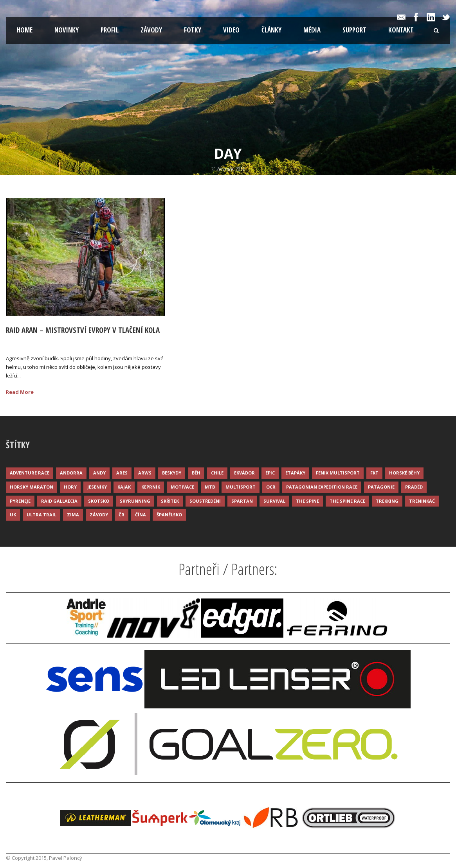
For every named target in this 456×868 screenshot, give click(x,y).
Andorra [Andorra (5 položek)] (71, 473)
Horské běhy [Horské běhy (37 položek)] (404, 473)
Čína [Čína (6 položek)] (141, 515)
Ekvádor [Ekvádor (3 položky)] (244, 473)
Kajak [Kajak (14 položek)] (124, 487)
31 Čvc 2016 (29, 343)
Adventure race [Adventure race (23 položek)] (30, 473)
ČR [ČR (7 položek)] (122, 515)
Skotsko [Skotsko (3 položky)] (99, 501)
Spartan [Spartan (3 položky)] (242, 501)
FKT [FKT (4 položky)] (374, 473)
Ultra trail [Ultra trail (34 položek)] (41, 515)
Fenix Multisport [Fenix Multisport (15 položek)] (338, 473)
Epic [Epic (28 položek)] (270, 473)
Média (312, 30)
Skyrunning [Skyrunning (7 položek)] (135, 501)
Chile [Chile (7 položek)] (217, 473)
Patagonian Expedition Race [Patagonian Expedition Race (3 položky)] (322, 487)
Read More (20, 392)
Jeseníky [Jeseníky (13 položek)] (97, 487)
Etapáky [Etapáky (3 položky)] (295, 473)
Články (271, 30)
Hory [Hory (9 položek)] (70, 487)
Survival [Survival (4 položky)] (274, 501)
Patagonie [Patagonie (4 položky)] (381, 487)
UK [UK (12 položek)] (13, 515)
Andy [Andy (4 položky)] (99, 473)
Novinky (67, 30)
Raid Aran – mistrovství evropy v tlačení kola (83, 330)
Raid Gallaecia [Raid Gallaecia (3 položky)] (59, 501)
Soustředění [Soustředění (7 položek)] (205, 501)
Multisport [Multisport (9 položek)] (241, 487)
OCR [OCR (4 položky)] (271, 487)
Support (354, 30)
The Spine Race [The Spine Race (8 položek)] (347, 501)
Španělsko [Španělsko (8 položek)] (169, 515)
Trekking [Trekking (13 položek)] (387, 501)
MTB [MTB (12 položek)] (210, 487)
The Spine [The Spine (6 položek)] (307, 501)
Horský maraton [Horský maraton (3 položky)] (32, 487)
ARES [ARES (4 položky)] (122, 473)
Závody (151, 30)
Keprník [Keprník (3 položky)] (151, 487)
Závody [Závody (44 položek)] (99, 515)
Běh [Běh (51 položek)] (196, 473)
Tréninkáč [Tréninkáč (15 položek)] (422, 501)
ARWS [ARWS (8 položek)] (145, 473)
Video (231, 30)
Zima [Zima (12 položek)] (73, 515)
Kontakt (401, 30)
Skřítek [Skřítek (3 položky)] (170, 501)
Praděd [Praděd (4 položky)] (414, 487)
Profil (110, 30)
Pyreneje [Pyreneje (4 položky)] (20, 501)
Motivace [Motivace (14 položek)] (182, 487)
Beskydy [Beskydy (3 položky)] (172, 473)
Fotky (193, 30)
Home (25, 30)
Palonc (66, 343)
